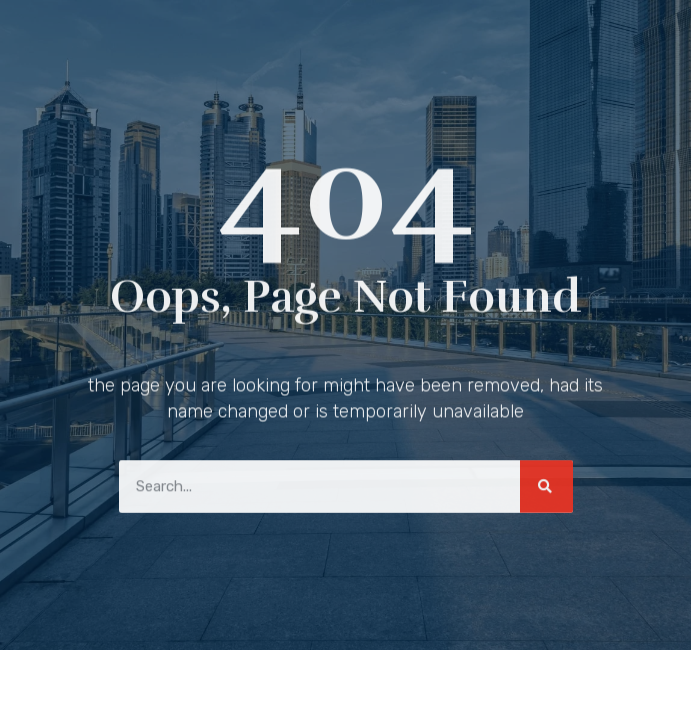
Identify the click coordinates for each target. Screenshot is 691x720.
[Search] (546, 484)
